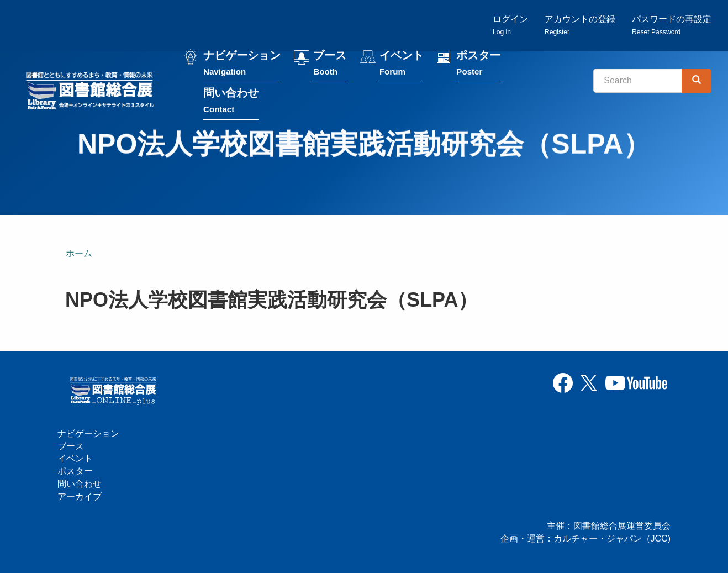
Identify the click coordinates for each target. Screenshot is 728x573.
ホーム (79, 253)
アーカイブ (80, 496)
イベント (402, 65)
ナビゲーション (242, 65)
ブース (330, 65)
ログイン (510, 25)
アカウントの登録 (580, 25)
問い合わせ (231, 103)
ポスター (478, 65)
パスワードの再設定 (672, 25)
